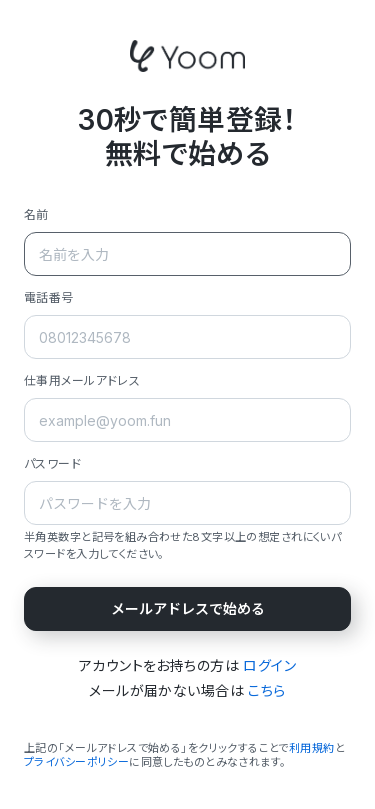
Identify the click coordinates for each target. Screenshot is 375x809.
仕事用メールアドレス (82, 380)
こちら (266, 690)
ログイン (269, 665)
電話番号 (49, 297)
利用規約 (312, 748)
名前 (36, 214)
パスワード (52, 463)
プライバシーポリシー (76, 762)
